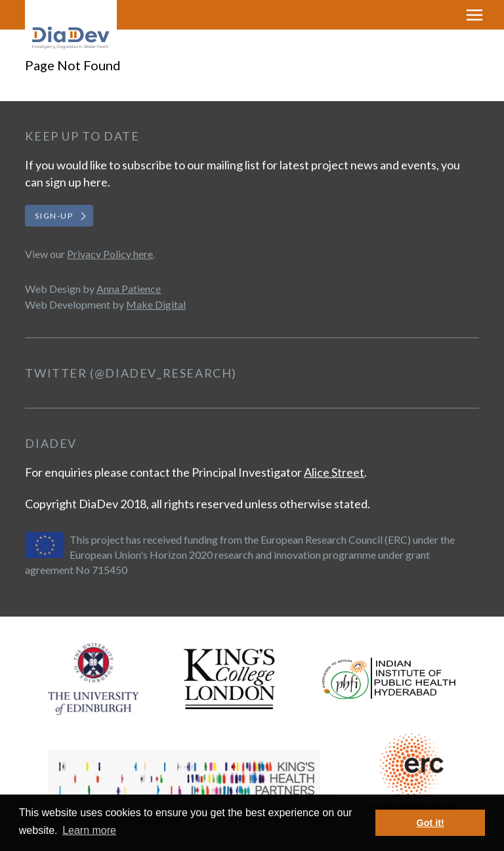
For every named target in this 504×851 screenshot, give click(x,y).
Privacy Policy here (110, 254)
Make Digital (156, 304)
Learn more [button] (89, 830)
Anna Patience (129, 289)
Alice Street (334, 472)
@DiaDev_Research (163, 373)
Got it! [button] (430, 823)
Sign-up (54, 216)
